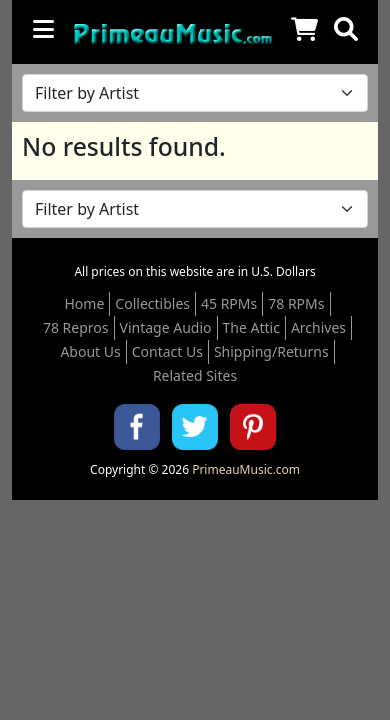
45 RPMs (229, 303)
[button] (346, 29)
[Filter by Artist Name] (195, 93)
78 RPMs (296, 303)
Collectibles (152, 303)
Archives (318, 327)
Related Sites (195, 375)
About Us (90, 351)
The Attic (251, 327)
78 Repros (76, 327)
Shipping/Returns (271, 351)
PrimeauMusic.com (246, 469)
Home (85, 303)
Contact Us (167, 351)
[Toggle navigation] (43, 29)
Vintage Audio (166, 327)
